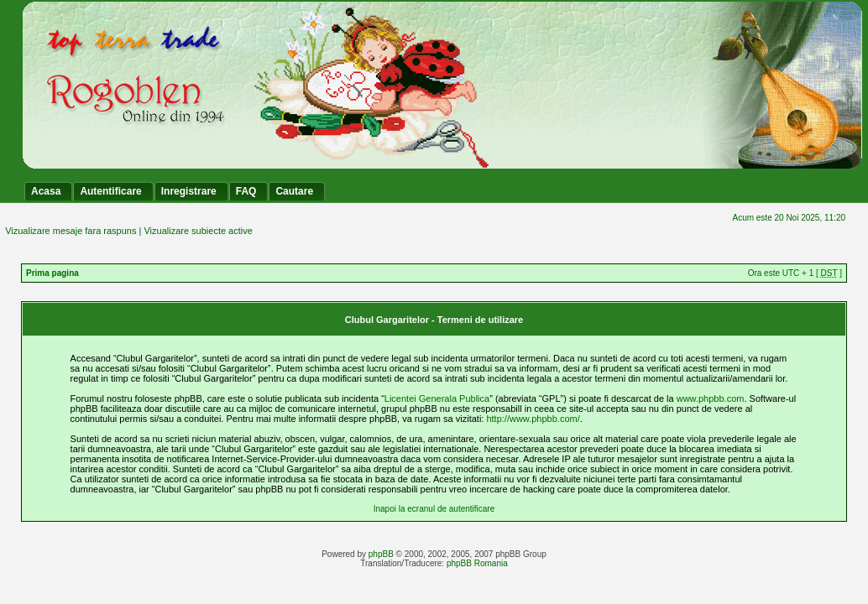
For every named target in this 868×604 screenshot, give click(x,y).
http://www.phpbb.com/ (533, 419)
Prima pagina (52, 273)
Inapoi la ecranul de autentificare (434, 509)
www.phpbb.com (711, 398)
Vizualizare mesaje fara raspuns (71, 231)
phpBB (381, 554)
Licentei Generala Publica (437, 398)
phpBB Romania (477, 563)
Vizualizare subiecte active (198, 231)
